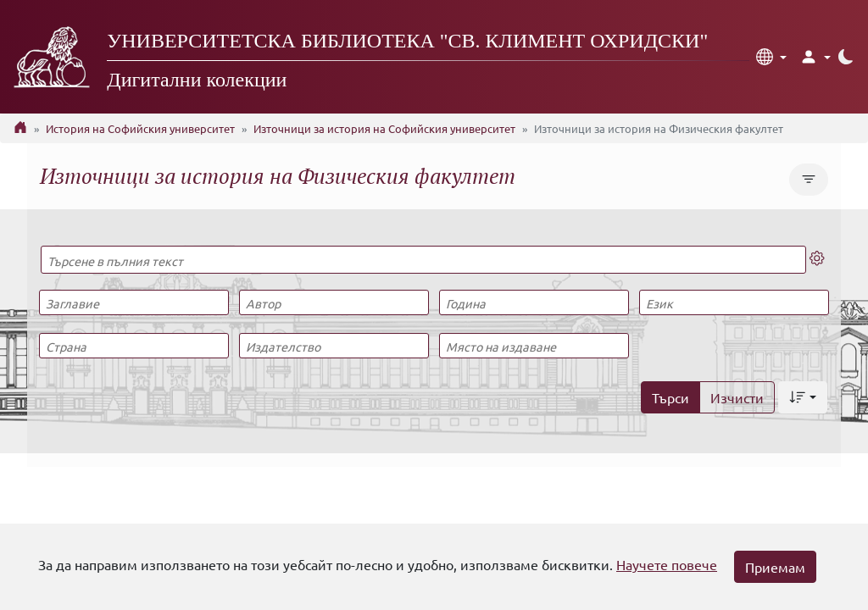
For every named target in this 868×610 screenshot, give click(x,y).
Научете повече (667, 564)
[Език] (734, 302)
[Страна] (134, 346)
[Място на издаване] (534, 346)
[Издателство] (334, 346)
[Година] (534, 302)
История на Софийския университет (140, 128)
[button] (771, 57)
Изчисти (737, 397)
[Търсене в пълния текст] (423, 260)
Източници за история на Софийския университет (384, 128)
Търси (670, 397)
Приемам (775, 567)
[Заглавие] (134, 302)
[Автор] (334, 302)
